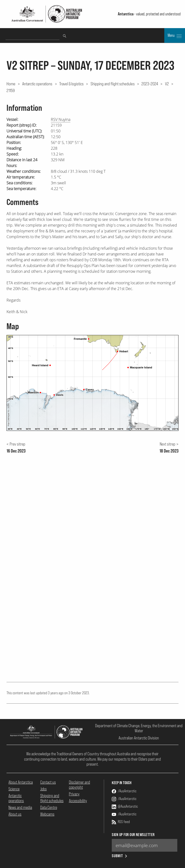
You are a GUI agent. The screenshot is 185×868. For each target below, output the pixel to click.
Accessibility (78, 801)
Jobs (43, 789)
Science (14, 789)
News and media (20, 807)
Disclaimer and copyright (79, 785)
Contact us (48, 782)
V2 (167, 84)
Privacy (74, 794)
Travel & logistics (71, 84)
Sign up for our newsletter (133, 835)
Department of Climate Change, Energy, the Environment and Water (139, 728)
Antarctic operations (37, 84)
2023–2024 (150, 84)
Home (11, 84)
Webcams (47, 814)
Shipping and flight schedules (113, 84)
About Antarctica (21, 782)
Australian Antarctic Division (139, 738)
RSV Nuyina (61, 119)
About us (15, 814)
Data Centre (49, 807)
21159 (11, 90)
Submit (120, 856)
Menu (175, 36)
